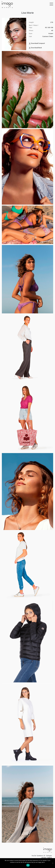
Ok (28, 865)
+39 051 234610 (46, 858)
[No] (53, 863)
